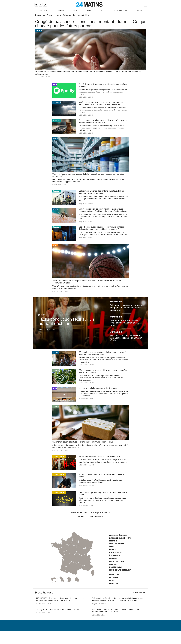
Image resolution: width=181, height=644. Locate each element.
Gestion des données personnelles (130, 636)
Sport (90, 11)
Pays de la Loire (115, 575)
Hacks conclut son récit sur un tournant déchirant (66, 328)
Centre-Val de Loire (117, 552)
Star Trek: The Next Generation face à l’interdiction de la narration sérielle (126, 344)
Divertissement (120, 11)
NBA (91, 16)
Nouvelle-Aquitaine (117, 569)
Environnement (81, 16)
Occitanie (113, 572)
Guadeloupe (114, 582)
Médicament (69, 16)
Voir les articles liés (48, 337)
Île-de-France (114, 563)
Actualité (44, 11)
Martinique (114, 585)
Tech (103, 11)
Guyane (112, 588)
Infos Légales (105, 636)
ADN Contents (137, 640)
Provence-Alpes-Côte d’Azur (120, 578)
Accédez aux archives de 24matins (91, 524)
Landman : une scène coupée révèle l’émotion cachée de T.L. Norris (125, 329)
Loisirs (139, 11)
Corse (112, 555)
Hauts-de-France (116, 561)
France (50, 16)
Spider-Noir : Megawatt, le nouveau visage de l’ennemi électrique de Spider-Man (127, 314)
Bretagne (113, 549)
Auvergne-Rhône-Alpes (118, 543)
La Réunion (113, 591)
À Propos (76, 636)
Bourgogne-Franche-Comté (120, 546)
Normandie (114, 566)
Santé (76, 11)
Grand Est (113, 558)
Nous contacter (89, 636)
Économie (61, 11)
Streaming (58, 16)
